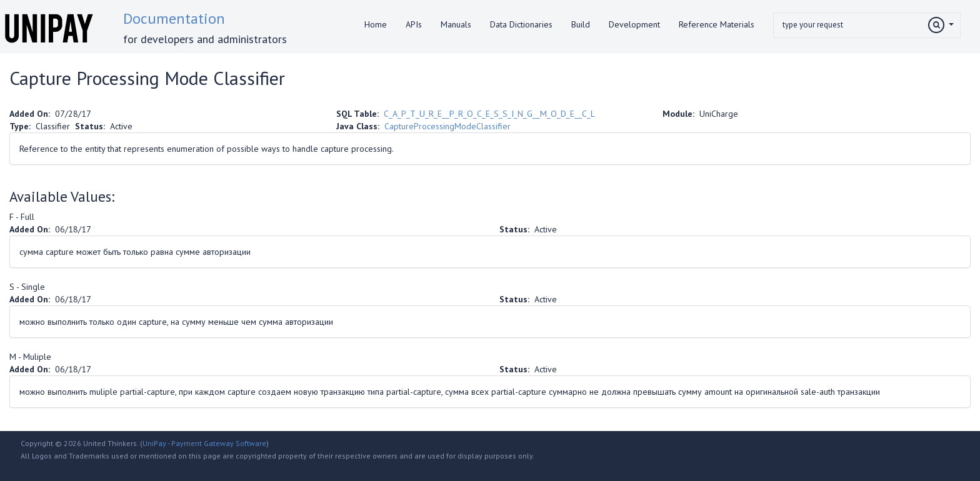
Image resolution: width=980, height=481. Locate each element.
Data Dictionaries (521, 24)
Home (376, 24)
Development (634, 24)
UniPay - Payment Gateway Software (204, 443)
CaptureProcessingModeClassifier (447, 126)
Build (581, 24)
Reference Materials (717, 24)
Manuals (456, 24)
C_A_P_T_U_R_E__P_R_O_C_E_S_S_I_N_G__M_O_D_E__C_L (489, 114)
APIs (414, 24)
